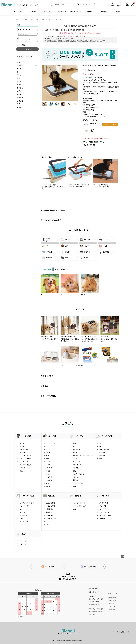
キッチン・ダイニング (27, 503)
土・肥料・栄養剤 (25, 465)
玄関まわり (23, 515)
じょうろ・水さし (25, 462)
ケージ (19, 65)
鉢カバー (23, 452)
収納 (74, 471)
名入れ (118, 12)
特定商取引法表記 (94, 602)
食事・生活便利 (104, 449)
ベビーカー (76, 477)
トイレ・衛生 (77, 462)
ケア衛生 (20, 88)
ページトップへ (123, 556)
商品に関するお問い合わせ (97, 609)
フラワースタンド (25, 455)
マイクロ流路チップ (79, 506)
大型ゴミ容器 (51, 503)
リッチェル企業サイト (121, 632)
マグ (74, 446)
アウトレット (106, 496)
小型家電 (20, 101)
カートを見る (112, 600)
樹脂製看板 (50, 509)
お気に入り (112, 609)
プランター (23, 446)
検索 (97, 5)
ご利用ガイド (93, 596)
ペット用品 (33, 12)
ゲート (19, 75)
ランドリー (23, 509)
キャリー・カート (23, 62)
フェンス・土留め (25, 459)
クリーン (23, 512)
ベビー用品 (47, 12)
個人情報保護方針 (95, 605)
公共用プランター (25, 468)
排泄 (101, 446)
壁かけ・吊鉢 (24, 449)
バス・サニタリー (25, 506)
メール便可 (22, 45)
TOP (17, 20)
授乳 (74, 443)
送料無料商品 (48, 567)
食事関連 (20, 98)
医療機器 (103, 12)
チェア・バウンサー (79, 474)
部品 (19, 104)
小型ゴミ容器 (51, 506)
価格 (18, 38)
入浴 (101, 443)
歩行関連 (102, 455)
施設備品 (49, 512)
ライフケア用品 (61, 12)
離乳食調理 (76, 449)
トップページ (93, 588)
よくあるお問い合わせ (96, 612)
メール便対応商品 (88, 567)
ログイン (111, 603)
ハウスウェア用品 (75, 12)
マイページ (112, 606)
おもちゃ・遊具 (78, 483)
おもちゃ (20, 94)
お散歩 (19, 91)
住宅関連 (102, 452)
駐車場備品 (50, 515)
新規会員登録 (112, 598)
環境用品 (89, 12)
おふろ (75, 459)
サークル (20, 69)
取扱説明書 (93, 615)
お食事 (75, 452)
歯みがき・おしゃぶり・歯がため (83, 455)
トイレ (31, 20)
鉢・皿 (22, 443)
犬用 (37, 20)
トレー (19, 72)
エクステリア (24, 521)
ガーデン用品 (18, 12)
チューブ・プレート (79, 503)
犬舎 (19, 78)
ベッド (19, 81)
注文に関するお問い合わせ (97, 599)
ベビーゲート (77, 465)
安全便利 (76, 468)
